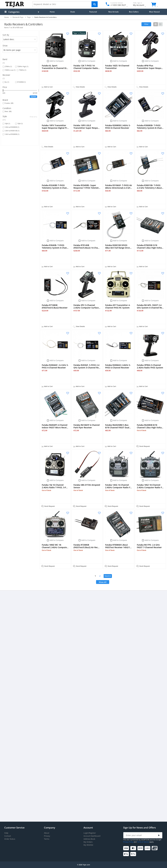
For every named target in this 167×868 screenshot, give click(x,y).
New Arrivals (113, 12)
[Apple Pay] (127, 854)
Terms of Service (143, 842)
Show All (103, 582)
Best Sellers (134, 12)
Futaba (9, 103)
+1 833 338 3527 (118, 5)
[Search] (95, 4)
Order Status (10, 839)
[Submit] (159, 835)
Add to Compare (57, 61)
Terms (47, 839)
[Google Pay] (134, 854)
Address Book (89, 839)
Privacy (47, 836)
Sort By (6, 35)
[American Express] (141, 848)
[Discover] (148, 848)
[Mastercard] (134, 848)
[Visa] (127, 848)
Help (6, 833)
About (47, 833)
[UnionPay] (155, 848)
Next (107, 576)
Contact (8, 836)
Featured (93, 12)
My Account (141, 4)
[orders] (20, 39)
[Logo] (15, 6)
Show (5, 46)
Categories (14, 12)
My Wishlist (88, 845)
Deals (73, 12)
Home (52, 12)
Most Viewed (154, 12)
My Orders (88, 842)
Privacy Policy (128, 842)
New (8, 111)
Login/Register (90, 833)
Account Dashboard (92, 836)
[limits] (20, 50)
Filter (146, 24)
